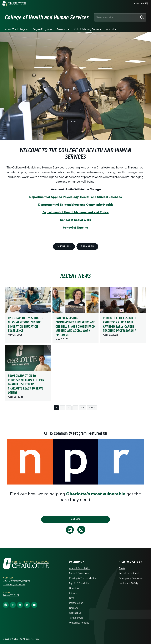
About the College (15, 29)
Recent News (76, 276)
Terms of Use (76, 618)
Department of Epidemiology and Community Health (75, 205)
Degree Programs (42, 29)
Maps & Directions (79, 573)
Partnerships (76, 603)
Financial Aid (87, 246)
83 (83, 408)
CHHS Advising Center (87, 29)
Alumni (110, 29)
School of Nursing (76, 228)
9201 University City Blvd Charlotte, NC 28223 (17, 583)
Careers (73, 608)
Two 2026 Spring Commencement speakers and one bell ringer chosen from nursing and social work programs (75, 326)
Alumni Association (80, 568)
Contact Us (75, 613)
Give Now (76, 519)
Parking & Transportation (83, 578)
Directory (74, 588)
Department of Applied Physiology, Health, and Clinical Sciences (76, 197)
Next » (92, 408)
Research (62, 29)
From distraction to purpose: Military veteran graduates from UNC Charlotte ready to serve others (26, 384)
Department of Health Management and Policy (76, 212)
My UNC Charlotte (79, 583)
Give (72, 598)
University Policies (79, 623)
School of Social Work (76, 220)
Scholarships (64, 246)
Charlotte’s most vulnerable (96, 494)
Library (73, 593)
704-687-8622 (11, 595)
